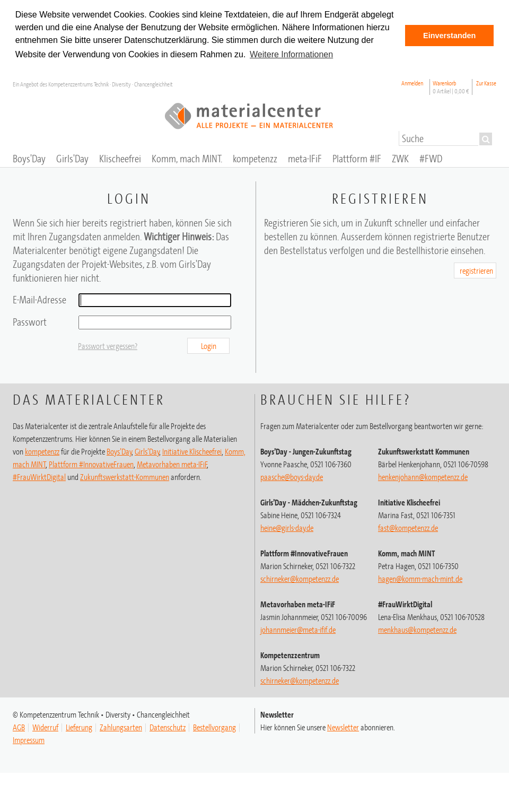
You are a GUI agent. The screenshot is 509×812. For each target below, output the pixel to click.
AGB (19, 727)
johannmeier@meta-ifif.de (298, 630)
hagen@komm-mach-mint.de (420, 579)
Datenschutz (168, 727)
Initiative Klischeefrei (192, 451)
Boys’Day (119, 451)
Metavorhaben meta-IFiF (172, 464)
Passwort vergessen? (108, 346)
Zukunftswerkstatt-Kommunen (125, 477)
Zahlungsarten (121, 727)
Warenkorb (451, 87)
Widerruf (45, 727)
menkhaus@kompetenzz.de (417, 630)
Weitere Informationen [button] (291, 54)
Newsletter (343, 727)
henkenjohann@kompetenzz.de (423, 477)
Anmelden (412, 83)
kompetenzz (42, 451)
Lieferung (79, 727)
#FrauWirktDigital (39, 477)
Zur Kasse (486, 83)
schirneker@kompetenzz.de (300, 579)
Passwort (30, 322)
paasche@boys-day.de (292, 477)
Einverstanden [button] (449, 36)
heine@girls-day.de (287, 528)
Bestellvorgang (214, 727)
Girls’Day (147, 451)
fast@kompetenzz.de (408, 528)
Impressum (29, 740)
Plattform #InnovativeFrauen (91, 464)
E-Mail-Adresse (40, 299)
